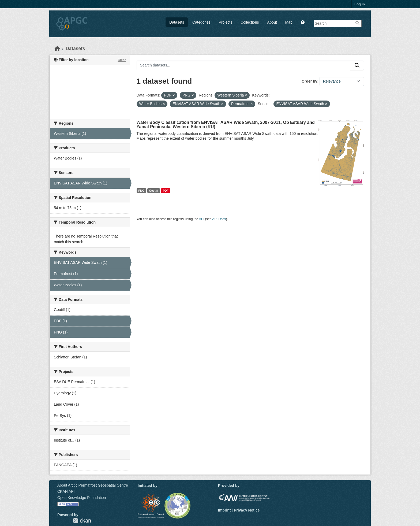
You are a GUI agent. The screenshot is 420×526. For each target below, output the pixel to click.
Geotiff (154, 191)
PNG (141, 191)
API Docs (219, 219)
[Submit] (357, 65)
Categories (201, 22)
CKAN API (66, 491)
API (202, 219)
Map (289, 22)
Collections (250, 22)
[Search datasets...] (244, 65)
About (272, 22)
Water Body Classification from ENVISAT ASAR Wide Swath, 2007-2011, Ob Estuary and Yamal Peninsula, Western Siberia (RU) (226, 125)
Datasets (177, 22)
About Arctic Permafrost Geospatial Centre (93, 485)
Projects (226, 22)
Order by (309, 81)
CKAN (82, 521)
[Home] (57, 49)
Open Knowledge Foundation (82, 498)
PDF (166, 191)
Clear (122, 60)
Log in (360, 4)
